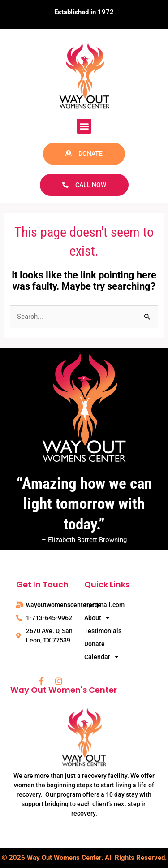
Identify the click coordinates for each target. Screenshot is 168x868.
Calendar (101, 657)
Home (93, 605)
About (97, 618)
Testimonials (103, 631)
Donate (95, 644)
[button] (84, 126)
